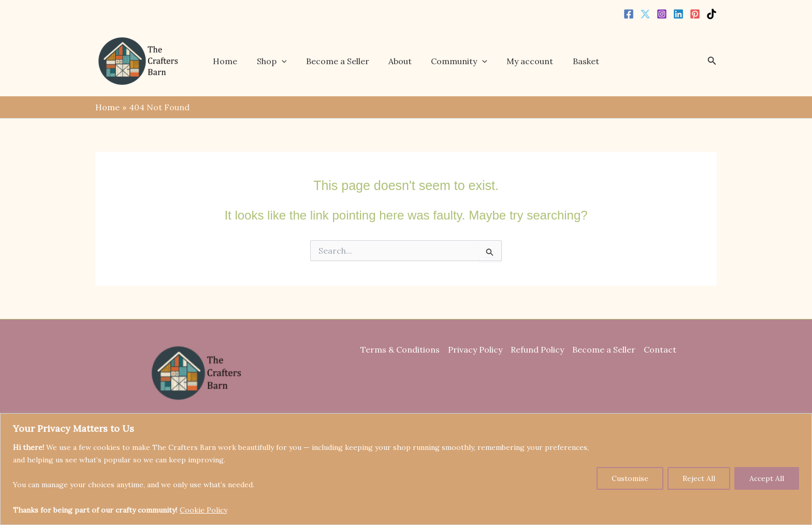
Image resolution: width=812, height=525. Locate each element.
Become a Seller (340, 61)
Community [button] (456, 61)
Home (233, 61)
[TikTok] (712, 14)
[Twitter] (645, 14)
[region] (406, 469)
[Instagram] (662, 14)
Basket (578, 61)
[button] (287, 61)
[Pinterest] (695, 14)
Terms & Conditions (400, 349)
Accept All (767, 478)
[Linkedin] (678, 14)
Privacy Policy (475, 349)
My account (525, 61)
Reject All (699, 478)
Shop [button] (277, 61)
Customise (630, 478)
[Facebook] (629, 14)
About (400, 61)
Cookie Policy (204, 510)
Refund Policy (537, 349)
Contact (660, 349)
